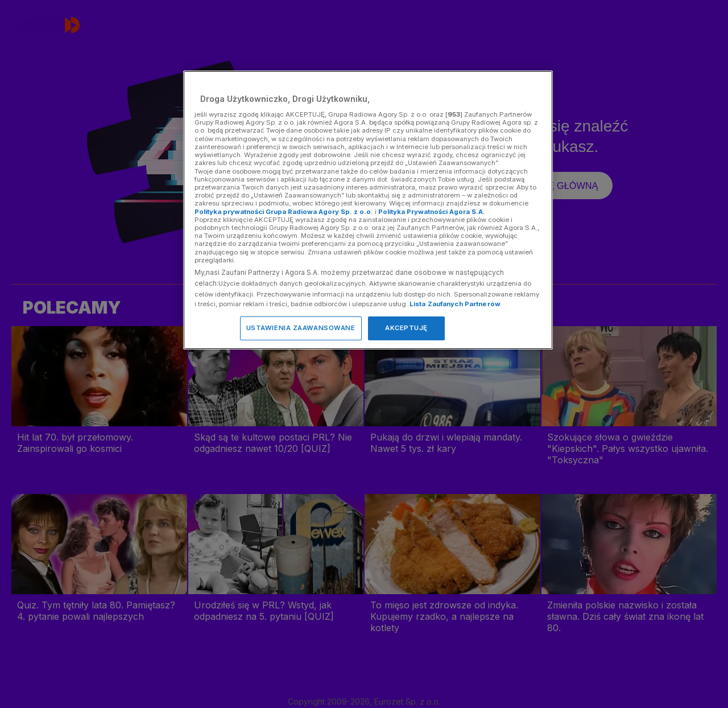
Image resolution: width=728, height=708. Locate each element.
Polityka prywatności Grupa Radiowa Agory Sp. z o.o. (284, 212)
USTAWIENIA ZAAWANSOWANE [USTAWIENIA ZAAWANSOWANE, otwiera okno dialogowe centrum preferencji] (301, 328)
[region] (368, 210)
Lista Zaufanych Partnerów (455, 304)
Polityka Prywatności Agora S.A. (432, 212)
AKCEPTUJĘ (406, 328)
